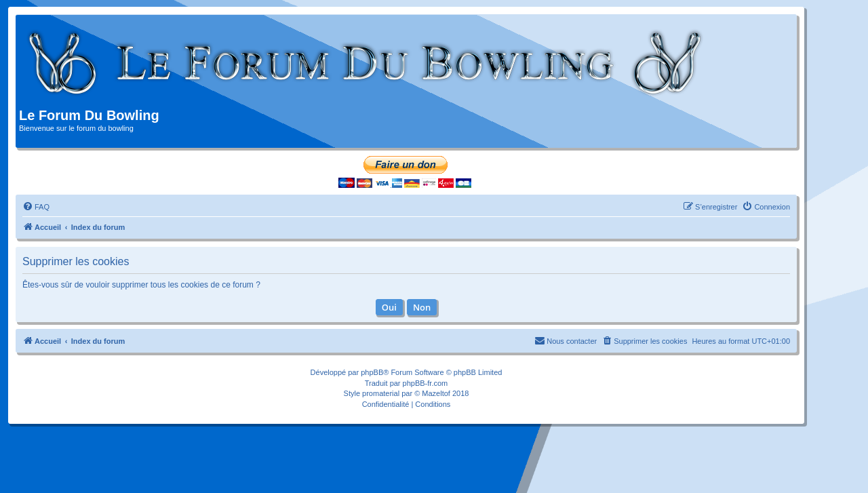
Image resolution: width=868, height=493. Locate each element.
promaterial (381, 393)
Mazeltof (436, 393)
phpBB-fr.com (426, 383)
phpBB (372, 372)
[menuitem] (36, 207)
